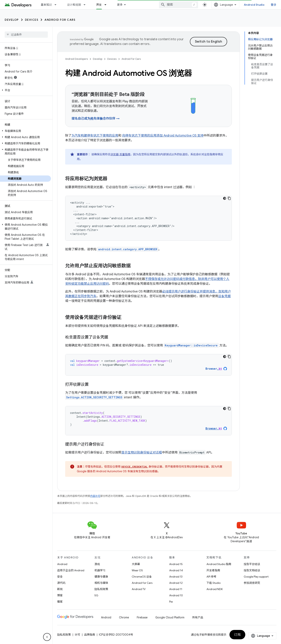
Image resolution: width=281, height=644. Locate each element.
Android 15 (176, 564)
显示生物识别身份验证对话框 (142, 453)
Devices (32, 20)
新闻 (60, 589)
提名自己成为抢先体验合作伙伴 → (96, 119)
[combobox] (215, 5)
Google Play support (256, 577)
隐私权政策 (101, 589)
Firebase (142, 617)
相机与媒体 (101, 583)
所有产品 (198, 617)
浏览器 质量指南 (120, 154)
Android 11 (176, 589)
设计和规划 (74, 5)
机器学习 (100, 570)
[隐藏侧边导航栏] (47, 637)
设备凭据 (224, 296)
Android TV (139, 589)
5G (96, 595)
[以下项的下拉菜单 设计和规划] (86, 5)
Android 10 (176, 595)
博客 (156, 5)
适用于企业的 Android (71, 570)
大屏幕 (136, 564)
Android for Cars (60, 20)
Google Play (125, 5)
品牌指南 (90, 635)
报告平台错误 (252, 564)
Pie (171, 602)
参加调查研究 (252, 583)
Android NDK (215, 589)
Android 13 (176, 577)
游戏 (97, 564)
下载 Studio (213, 583)
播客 (60, 602)
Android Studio (263, 5)
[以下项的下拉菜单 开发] (107, 5)
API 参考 (211, 577)
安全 (60, 577)
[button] (25, 90)
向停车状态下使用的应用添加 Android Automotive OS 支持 (163, 136)
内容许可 (95, 496)
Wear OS (137, 570)
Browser (214, 369)
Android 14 (176, 570)
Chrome (124, 617)
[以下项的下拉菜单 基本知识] (57, 5)
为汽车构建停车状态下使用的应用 (95, 136)
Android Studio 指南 (219, 564)
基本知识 (46, 5)
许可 (77, 635)
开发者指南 (213, 570)
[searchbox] (26, 35)
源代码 (61, 583)
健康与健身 (101, 577)
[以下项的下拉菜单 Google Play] (139, 5)
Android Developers (76, 59)
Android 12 (176, 583)
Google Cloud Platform (170, 617)
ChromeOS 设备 (142, 577)
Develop (12, 20)
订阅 (265, 635)
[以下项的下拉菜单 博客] (164, 5)
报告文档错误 (252, 570)
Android (62, 564)
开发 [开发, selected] (99, 5)
